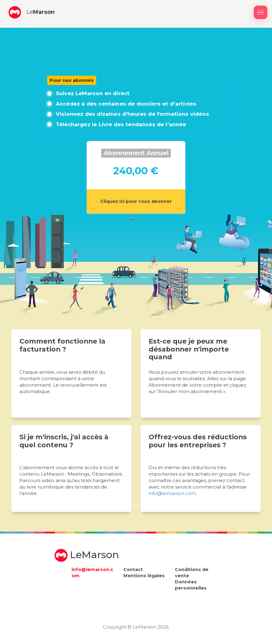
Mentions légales (144, 576)
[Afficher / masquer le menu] (261, 12)
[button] (15, 12)
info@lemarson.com (172, 493)
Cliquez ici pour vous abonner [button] (136, 201)
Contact (133, 570)
